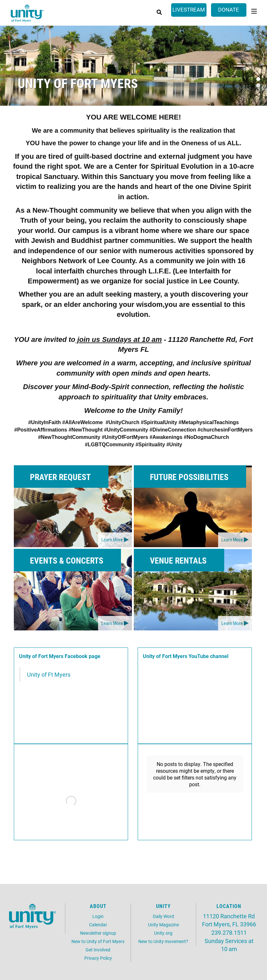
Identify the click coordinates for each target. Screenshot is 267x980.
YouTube (199, 656)
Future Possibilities (189, 477)
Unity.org (163, 933)
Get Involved (98, 950)
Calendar (98, 925)
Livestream (189, 9)
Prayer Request (60, 477)
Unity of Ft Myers (49, 675)
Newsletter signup (98, 933)
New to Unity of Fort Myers (98, 941)
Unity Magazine (163, 925)
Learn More (112, 539)
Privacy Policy (98, 958)
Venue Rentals (178, 560)
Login (98, 916)
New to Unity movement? (163, 941)
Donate (229, 9)
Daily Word (163, 916)
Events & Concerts (67, 560)
